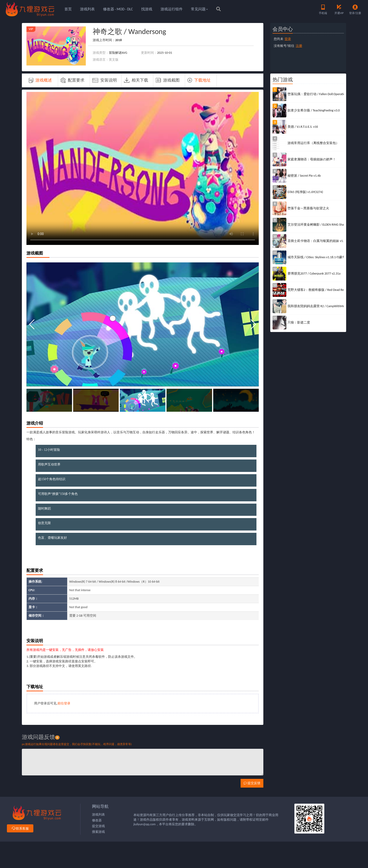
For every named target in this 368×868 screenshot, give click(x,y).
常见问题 (199, 9)
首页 (68, 9)
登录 (288, 39)
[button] (253, 324)
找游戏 (147, 9)
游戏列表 (87, 9)
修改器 (97, 820)
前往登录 (64, 703)
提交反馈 (252, 783)
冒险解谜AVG (118, 53)
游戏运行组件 (172, 9)
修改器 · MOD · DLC (118, 9)
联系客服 (20, 828)
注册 (299, 46)
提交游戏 (98, 826)
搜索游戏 (98, 832)
